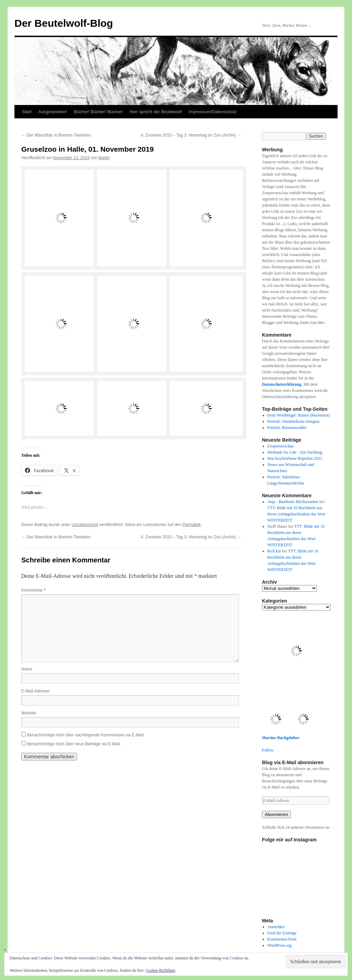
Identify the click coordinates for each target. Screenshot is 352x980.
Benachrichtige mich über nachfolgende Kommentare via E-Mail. (86, 735)
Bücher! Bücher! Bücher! (98, 112)
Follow (268, 750)
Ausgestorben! (53, 112)
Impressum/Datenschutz (213, 112)
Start (27, 112)
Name (27, 669)
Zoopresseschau (281, 446)
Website (29, 713)
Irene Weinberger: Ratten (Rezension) (299, 415)
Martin (104, 158)
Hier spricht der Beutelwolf (156, 112)
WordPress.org (279, 945)
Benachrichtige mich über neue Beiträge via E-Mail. (74, 744)
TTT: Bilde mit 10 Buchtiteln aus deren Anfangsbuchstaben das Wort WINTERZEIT (296, 514)
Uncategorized (85, 525)
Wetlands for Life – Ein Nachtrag (295, 452)
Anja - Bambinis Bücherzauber (293, 502)
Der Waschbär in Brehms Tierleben (56, 135)
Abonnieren (276, 814)
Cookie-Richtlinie (161, 970)
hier (322, 323)
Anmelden (276, 927)
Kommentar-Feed (282, 939)
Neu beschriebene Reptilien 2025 (295, 458)
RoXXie (274, 551)
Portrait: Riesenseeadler (287, 428)
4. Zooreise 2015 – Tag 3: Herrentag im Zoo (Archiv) (191, 135)
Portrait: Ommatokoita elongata (294, 421)
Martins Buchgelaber (281, 738)
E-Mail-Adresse (35, 691)
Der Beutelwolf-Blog (64, 23)
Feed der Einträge (282, 933)
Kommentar (33, 590)
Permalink (192, 525)
